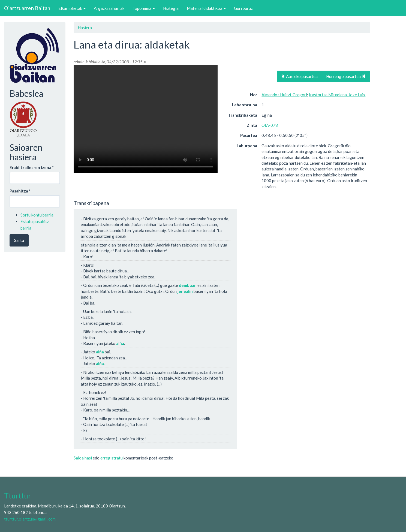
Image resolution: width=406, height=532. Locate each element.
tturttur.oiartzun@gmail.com (30, 519)
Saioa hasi (83, 458)
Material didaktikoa (206, 8)
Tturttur (18, 496)
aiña (120, 343)
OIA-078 (270, 125)
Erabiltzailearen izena (32, 167)
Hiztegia (171, 8)
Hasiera (85, 28)
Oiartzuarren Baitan (27, 8)
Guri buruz (243, 8)
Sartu (19, 240)
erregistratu (112, 458)
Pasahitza (20, 191)
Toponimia (144, 8)
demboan (188, 285)
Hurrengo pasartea (346, 76)
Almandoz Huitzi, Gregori (284, 95)
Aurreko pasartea (299, 76)
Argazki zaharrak (109, 8)
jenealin (185, 291)
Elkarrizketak (72, 8)
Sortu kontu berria (37, 215)
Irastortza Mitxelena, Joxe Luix (337, 95)
